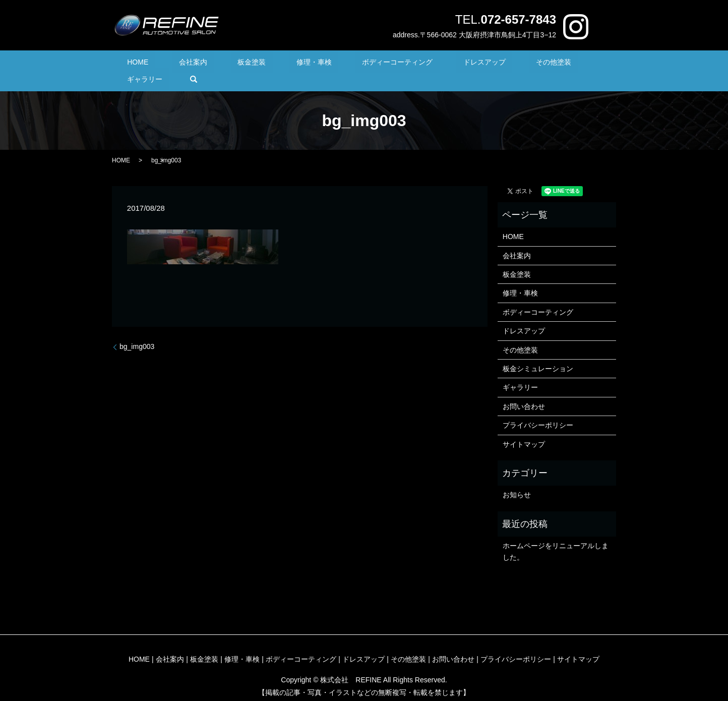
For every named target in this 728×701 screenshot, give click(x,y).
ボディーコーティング (356, 64)
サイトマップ (524, 429)
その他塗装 (486, 64)
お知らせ (517, 480)
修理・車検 (286, 64)
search (580, 64)
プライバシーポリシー (538, 410)
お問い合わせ (524, 391)
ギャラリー (538, 64)
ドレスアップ (430, 64)
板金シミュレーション (538, 353)
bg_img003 (137, 331)
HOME (151, 64)
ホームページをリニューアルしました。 (556, 536)
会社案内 (193, 64)
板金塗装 (238, 64)
